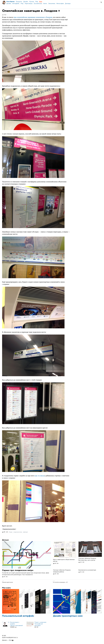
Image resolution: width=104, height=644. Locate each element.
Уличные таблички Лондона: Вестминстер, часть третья (87, 559)
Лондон (11, 532)
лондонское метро (18, 532)
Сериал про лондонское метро (18, 570)
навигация (25, 532)
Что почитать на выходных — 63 (60, 582)
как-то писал (40, 476)
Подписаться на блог (9, 529)
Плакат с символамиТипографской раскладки (40, 624)
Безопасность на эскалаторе (87, 570)
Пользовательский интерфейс (18, 616)
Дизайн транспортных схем (68, 616)
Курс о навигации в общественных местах (64, 560)
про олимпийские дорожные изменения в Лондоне (33, 17)
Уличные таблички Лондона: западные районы (62, 571)
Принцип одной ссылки (7, 582)
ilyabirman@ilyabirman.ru (10, 637)
